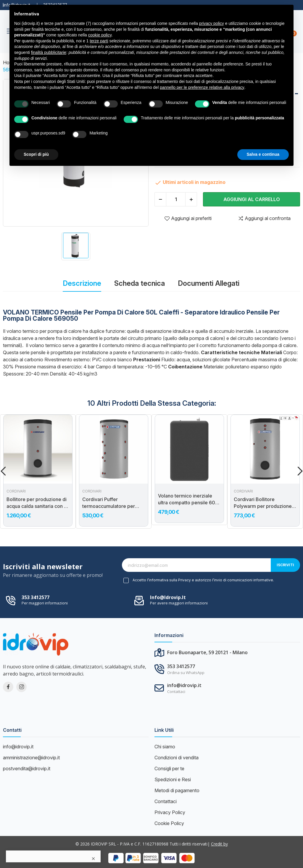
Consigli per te (169, 768)
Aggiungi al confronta (264, 218)
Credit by (219, 844)
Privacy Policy (170, 812)
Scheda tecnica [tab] (140, 283)
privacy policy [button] (212, 23)
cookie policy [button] (100, 35)
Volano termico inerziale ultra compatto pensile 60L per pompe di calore (188, 499)
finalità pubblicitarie (49, 52)
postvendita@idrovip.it (27, 768)
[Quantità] (176, 199)
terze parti (99, 41)
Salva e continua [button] (263, 154)
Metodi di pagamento (177, 790)
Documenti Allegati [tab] (209, 283)
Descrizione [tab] (82, 283)
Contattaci (166, 801)
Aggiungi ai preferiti (188, 218)
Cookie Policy (169, 823)
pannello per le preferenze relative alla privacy (202, 87)
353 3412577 (36, 597)
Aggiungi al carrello (252, 199)
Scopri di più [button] (36, 154)
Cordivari (16, 491)
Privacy (184, 580)
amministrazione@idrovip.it (31, 758)
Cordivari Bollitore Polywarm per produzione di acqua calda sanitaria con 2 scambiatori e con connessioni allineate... (265, 503)
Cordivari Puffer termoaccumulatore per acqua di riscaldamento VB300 (109, 503)
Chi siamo (165, 747)
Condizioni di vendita (177, 758)
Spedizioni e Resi (173, 779)
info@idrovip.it (168, 597)
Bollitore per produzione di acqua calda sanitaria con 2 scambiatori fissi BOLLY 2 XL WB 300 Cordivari (37, 503)
